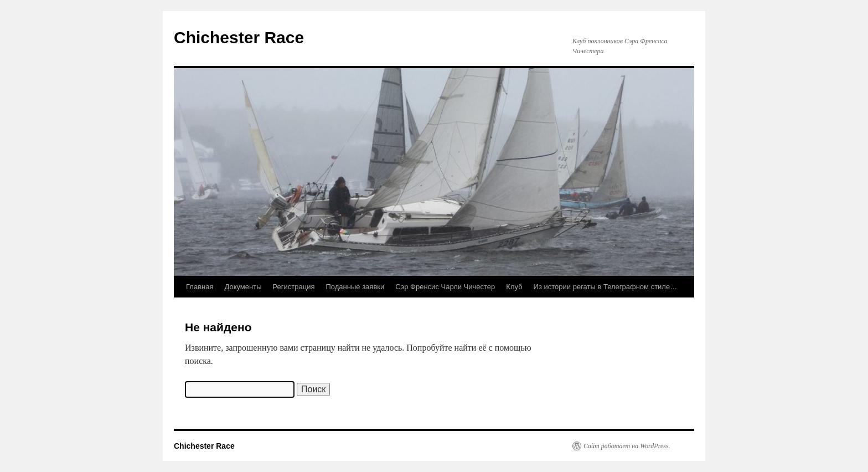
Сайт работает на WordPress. (627, 446)
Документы (243, 287)
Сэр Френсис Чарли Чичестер (445, 287)
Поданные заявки (355, 287)
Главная (200, 287)
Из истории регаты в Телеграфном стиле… (606, 287)
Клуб (514, 287)
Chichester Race (239, 37)
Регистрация (294, 287)
